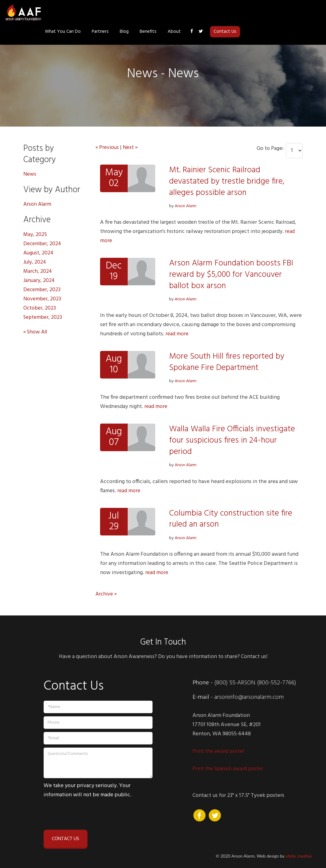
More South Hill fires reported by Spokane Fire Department (228, 362)
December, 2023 (43, 290)
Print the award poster (220, 751)
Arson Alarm (186, 206)
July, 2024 (35, 262)
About (256, 13)
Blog (206, 13)
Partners (182, 13)
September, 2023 (44, 317)
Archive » (107, 594)
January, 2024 (39, 281)
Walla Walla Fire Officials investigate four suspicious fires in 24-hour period (233, 440)
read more (177, 334)
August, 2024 (39, 253)
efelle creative (299, 856)
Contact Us (306, 13)
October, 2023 (40, 308)
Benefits (229, 13)
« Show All (36, 332)
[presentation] (90, 813)
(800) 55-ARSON (235, 683)
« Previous (108, 148)
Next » (132, 148)
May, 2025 (35, 235)
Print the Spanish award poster (229, 769)
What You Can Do (144, 13)
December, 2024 (43, 244)
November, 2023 (43, 299)
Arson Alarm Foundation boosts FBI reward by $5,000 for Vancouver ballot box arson (232, 274)
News (30, 174)
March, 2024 (38, 271)
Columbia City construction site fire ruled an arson (232, 519)
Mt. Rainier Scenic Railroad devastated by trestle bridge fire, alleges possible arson (227, 181)
